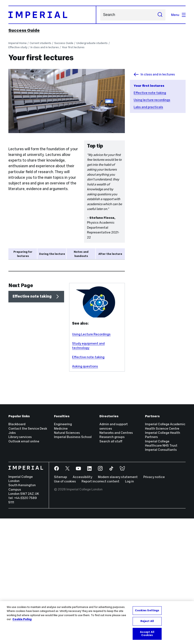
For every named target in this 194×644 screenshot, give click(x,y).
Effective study (18, 47)
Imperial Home (18, 43)
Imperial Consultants (161, 575)
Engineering (63, 550)
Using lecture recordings (152, 100)
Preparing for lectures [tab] (23, 254)
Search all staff (111, 567)
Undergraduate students (92, 43)
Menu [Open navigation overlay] (178, 15)
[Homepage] (52, 15)
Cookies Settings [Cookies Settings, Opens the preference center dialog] (147, 610)
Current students (40, 43)
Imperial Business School (73, 563)
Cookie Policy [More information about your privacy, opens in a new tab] (22, 619)
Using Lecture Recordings (91, 460)
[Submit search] (160, 15)
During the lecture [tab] (52, 254)
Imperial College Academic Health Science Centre (165, 552)
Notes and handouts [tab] (81, 254)
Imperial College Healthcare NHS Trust (161, 569)
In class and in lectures (45, 47)
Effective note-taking (150, 93)
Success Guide (24, 30)
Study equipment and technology (88, 471)
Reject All (147, 621)
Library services (20, 563)
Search (100, 15)
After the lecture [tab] (110, 254)
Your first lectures (73, 47)
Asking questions (85, 492)
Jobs (12, 558)
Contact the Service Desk (28, 554)
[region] (97, 623)
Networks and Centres (116, 558)
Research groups (112, 563)
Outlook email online (24, 567)
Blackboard (17, 550)
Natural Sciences (67, 558)
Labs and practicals (148, 107)
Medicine (61, 554)
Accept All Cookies (147, 634)
